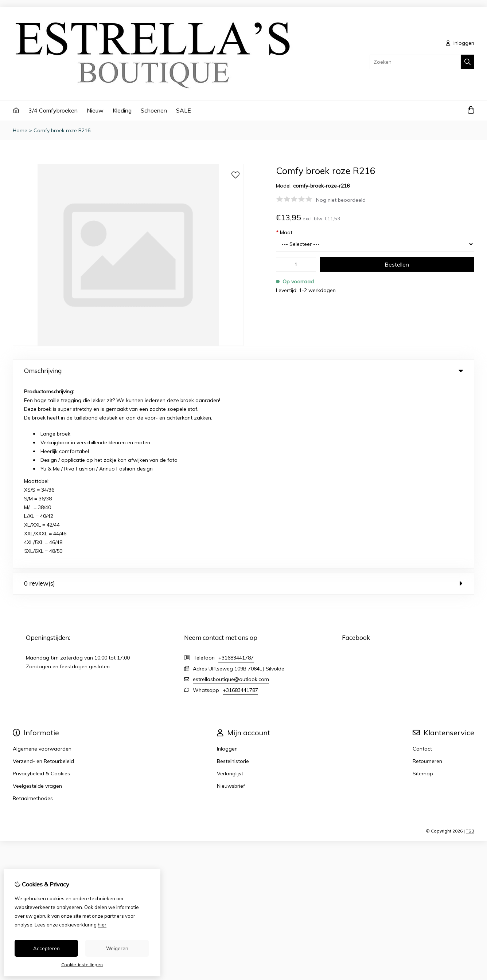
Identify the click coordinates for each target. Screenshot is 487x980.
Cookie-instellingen (82, 965)
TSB (470, 644)
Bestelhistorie (233, 575)
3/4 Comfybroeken (53, 110)
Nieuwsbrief (231, 599)
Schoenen (154, 110)
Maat (284, 232)
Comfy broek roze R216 (62, 130)
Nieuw (95, 110)
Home (20, 130)
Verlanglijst (230, 587)
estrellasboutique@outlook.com (231, 493)
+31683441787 (236, 471)
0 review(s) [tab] (243, 397)
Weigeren (117, 948)
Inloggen (227, 562)
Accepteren (46, 948)
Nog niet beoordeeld (341, 200)
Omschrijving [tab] (243, 371)
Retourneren (427, 575)
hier (102, 925)
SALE (184, 110)
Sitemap (423, 587)
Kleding (122, 110)
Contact (422, 562)
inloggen (460, 43)
